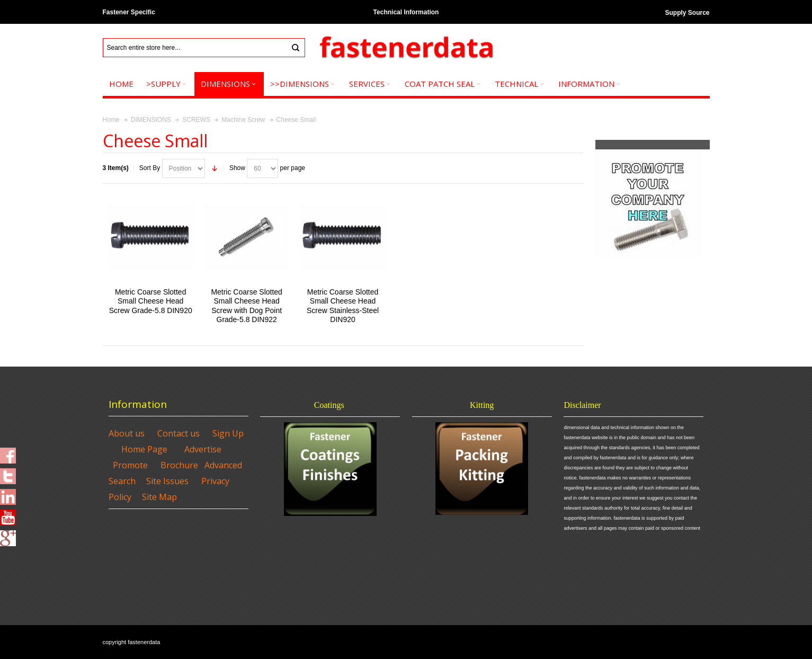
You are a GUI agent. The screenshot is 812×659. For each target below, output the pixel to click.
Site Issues (167, 481)
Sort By (150, 168)
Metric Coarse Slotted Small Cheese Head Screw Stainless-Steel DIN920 (343, 306)
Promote (130, 465)
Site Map (159, 497)
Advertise (203, 449)
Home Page (144, 449)
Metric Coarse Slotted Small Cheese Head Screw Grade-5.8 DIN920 (151, 301)
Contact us (179, 433)
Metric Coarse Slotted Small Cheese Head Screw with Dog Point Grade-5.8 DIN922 (246, 306)
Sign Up (228, 433)
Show (237, 168)
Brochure (179, 465)
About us (127, 433)
